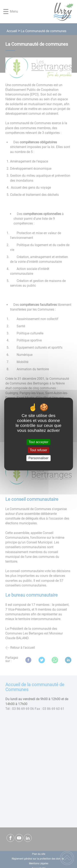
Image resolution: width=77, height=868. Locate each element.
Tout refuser (38, 450)
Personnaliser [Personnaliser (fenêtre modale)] (39, 458)
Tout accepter (38, 442)
